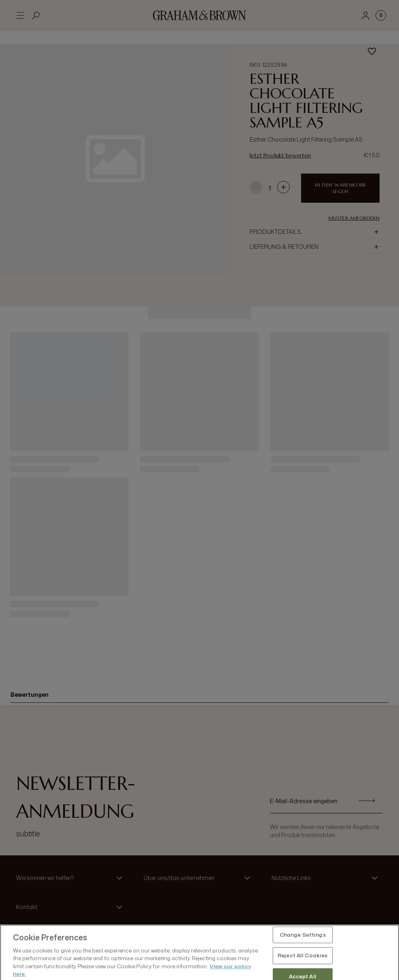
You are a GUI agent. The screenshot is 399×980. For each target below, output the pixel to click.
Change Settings (303, 955)
